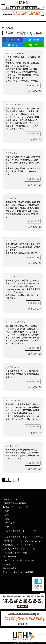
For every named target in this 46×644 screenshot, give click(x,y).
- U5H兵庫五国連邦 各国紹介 (14, 503)
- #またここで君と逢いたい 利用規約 (18, 572)
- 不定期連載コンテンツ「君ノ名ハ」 (18, 545)
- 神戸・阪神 (9, 523)
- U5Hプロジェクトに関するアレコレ (18, 560)
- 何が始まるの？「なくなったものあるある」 (22, 541)
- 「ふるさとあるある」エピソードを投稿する (22, 537)
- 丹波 (6, 527)
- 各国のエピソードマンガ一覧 (15, 507)
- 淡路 (6, 515)
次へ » (15, 480)
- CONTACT (7, 564)
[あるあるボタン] (31, 86)
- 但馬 (6, 519)
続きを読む (34, 91)
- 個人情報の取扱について (13, 568)
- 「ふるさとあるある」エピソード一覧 (19, 531)
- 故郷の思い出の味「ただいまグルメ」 (19, 549)
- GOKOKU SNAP (9, 557)
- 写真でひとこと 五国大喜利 (14, 553)
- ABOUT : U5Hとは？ (11, 499)
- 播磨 (6, 511)
